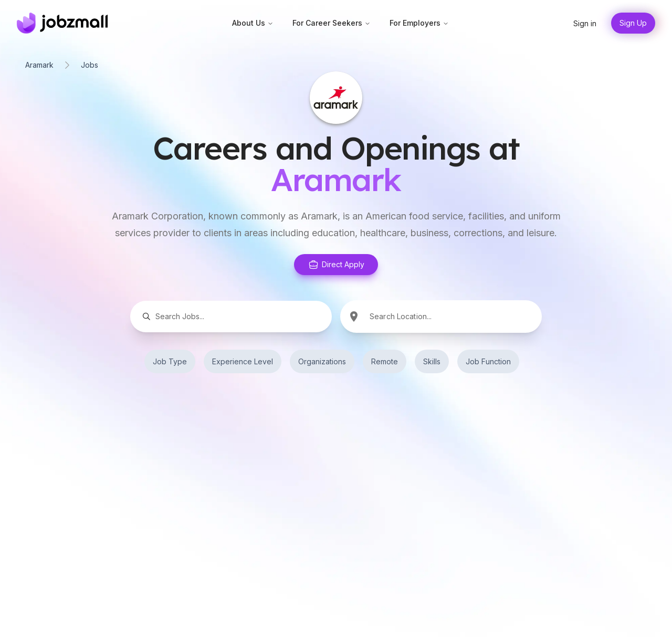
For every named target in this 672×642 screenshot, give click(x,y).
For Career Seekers (332, 23)
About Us (253, 23)
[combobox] (455, 316)
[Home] (62, 23)
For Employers (419, 23)
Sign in (585, 23)
